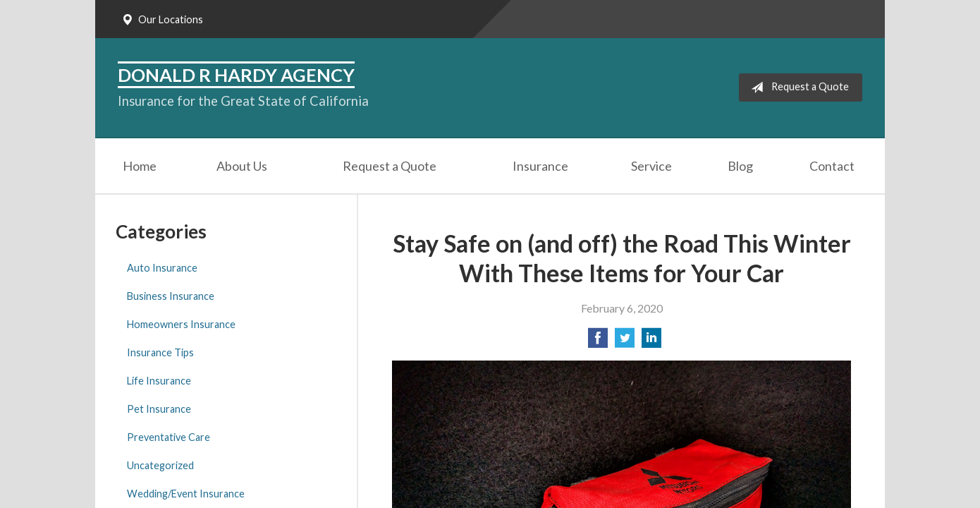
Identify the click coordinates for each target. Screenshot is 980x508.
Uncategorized (160, 465)
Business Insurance (171, 296)
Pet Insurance (159, 409)
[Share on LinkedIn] (651, 342)
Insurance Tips (160, 352)
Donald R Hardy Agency (236, 75)
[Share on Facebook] (598, 342)
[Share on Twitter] (625, 342)
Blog (740, 166)
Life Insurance (159, 381)
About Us (242, 166)
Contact (832, 166)
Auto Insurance (162, 268)
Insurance (540, 166)
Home (140, 166)
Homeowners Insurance (181, 324)
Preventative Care (169, 437)
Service (651, 166)
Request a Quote (797, 87)
